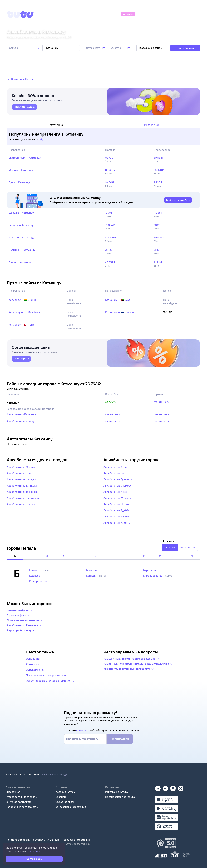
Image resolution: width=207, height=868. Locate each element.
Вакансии (61, 797)
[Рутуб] (181, 787)
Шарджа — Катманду (21, 213)
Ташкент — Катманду (21, 237)
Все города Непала (21, 79)
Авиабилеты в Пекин (116, 504)
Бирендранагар (153, 576)
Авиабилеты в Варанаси (22, 414)
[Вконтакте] (165, 787)
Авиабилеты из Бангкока (22, 486)
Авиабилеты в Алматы (117, 523)
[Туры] (159, 14)
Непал (37, 774)
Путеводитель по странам (21, 797)
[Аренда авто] (175, 14)
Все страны (26, 774)
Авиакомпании (35, 670)
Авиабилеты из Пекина (21, 504)
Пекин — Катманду (20, 262)
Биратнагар (150, 570)
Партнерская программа (120, 797)
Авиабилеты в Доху (115, 492)
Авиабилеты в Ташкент (117, 517)
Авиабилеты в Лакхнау (21, 421)
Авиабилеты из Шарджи (21, 479)
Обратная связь (65, 802)
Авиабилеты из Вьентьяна (23, 498)
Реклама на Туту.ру (117, 792)
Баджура (35, 576)
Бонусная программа (18, 802)
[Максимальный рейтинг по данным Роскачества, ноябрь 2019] (165, 843)
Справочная (13, 792)
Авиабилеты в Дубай (116, 510)
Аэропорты (33, 659)
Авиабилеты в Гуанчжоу (118, 479)
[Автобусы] (113, 14)
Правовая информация (76, 840)
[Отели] (128, 14)
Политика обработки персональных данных (32, 840)
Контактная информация (71, 807)
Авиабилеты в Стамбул (117, 486)
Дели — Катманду (19, 182)
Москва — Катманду (21, 170)
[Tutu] (20, 14)
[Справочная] (193, 14)
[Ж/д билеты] (95, 14)
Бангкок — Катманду (21, 225)
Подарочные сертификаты (22, 807)
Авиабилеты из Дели (19, 473)
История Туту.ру (65, 792)
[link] (24, 107)
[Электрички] (144, 14)
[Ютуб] (173, 787)
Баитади (91, 576)
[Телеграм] (158, 787)
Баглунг (34, 570)
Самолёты (32, 664)
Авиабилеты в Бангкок (117, 473)
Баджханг (92, 570)
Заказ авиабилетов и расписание (46, 675)
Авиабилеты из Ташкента (22, 492)
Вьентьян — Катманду (22, 250)
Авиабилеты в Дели (115, 467)
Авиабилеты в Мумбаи (117, 498)
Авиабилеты (12, 774)
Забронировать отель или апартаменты (50, 681)
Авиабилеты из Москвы (21, 467)
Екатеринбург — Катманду (25, 158)
